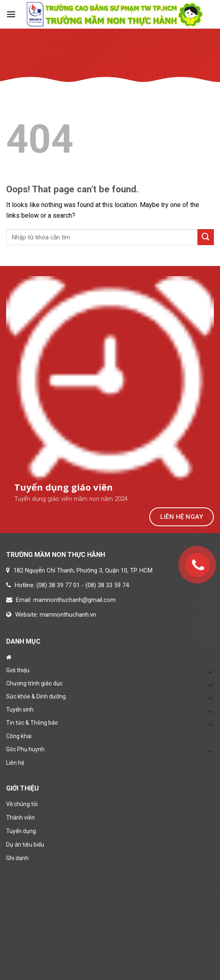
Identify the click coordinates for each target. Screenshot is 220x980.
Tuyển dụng (21, 831)
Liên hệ (15, 763)
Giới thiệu (18, 670)
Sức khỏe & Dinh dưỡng (36, 696)
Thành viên (20, 818)
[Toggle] (211, 672)
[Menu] (11, 14)
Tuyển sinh (20, 710)
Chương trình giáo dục (34, 683)
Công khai (19, 736)
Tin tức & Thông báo (32, 723)
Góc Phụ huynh (25, 749)
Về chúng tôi (22, 804)
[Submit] (206, 237)
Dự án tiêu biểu (25, 845)
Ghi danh (17, 858)
